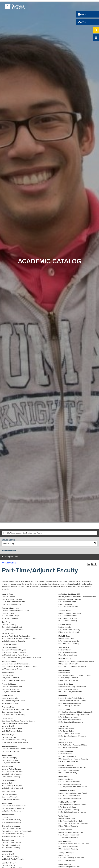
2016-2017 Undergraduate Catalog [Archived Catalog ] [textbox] (23, 533)
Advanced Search (9, 551)
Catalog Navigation (11, 557)
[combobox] (49, 533)
